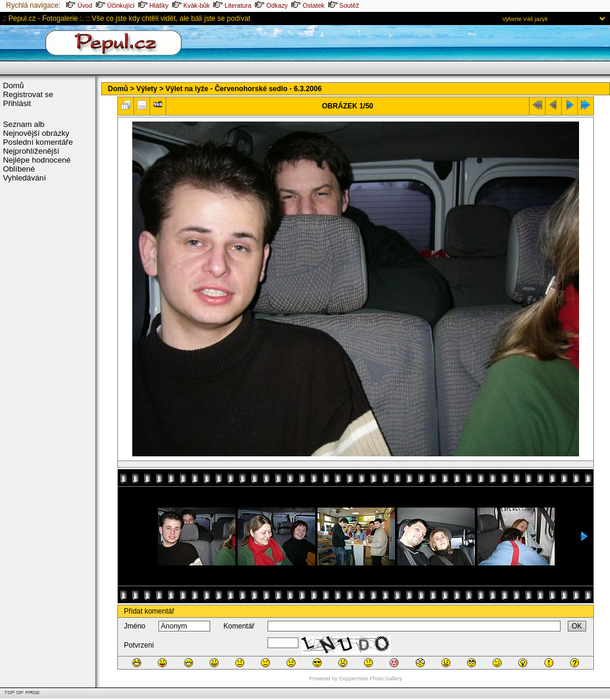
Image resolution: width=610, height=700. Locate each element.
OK (577, 626)
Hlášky (153, 5)
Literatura (232, 5)
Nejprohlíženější (31, 151)
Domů (13, 85)
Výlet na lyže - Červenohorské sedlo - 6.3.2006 (244, 89)
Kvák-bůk (191, 5)
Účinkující (115, 5)
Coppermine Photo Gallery (371, 679)
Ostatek (308, 5)
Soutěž (344, 5)
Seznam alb (24, 124)
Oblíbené (19, 169)
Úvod (79, 5)
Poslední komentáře (38, 142)
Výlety (147, 89)
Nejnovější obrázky (36, 133)
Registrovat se (28, 94)
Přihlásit (17, 103)
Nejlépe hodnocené (37, 160)
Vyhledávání (24, 178)
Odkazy (271, 5)
